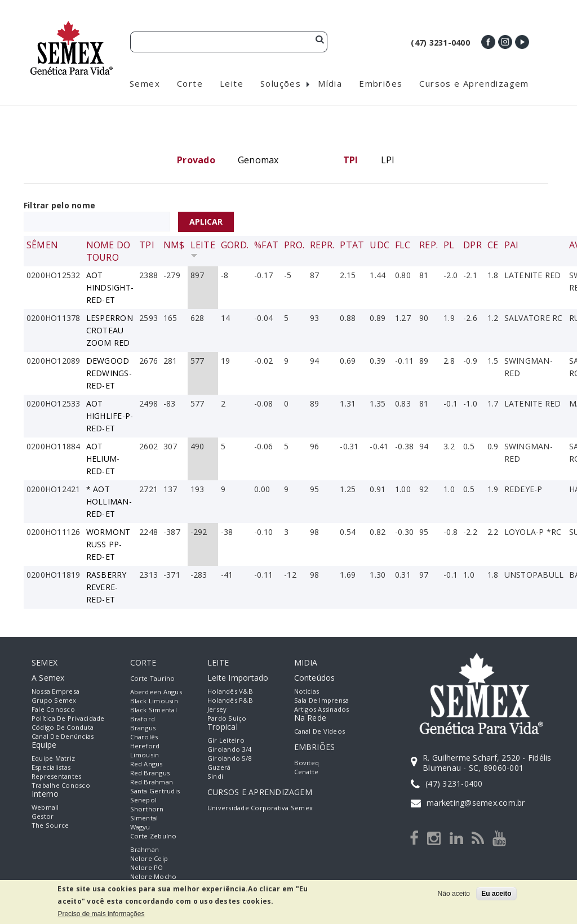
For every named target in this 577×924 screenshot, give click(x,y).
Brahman (145, 849)
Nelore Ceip (149, 858)
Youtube (522, 42)
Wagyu (140, 827)
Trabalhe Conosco (61, 785)
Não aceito (454, 894)
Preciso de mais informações (101, 914)
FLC (403, 245)
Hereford (145, 746)
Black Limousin (154, 701)
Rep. (429, 245)
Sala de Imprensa (322, 700)
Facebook (488, 42)
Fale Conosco (53, 709)
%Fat (266, 245)
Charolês (144, 737)
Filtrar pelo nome (59, 205)
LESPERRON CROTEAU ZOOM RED (110, 330)
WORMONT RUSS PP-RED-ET (108, 544)
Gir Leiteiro (226, 740)
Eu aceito (496, 894)
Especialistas (51, 767)
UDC (380, 245)
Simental (144, 818)
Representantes (56, 776)
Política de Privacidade (68, 718)
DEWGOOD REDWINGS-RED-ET (109, 373)
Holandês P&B (230, 700)
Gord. (235, 245)
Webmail (45, 807)
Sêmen (42, 245)
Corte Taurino (153, 678)
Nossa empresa (56, 691)
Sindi (215, 776)
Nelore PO (147, 867)
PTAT (352, 245)
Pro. (294, 245)
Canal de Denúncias (63, 736)
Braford (143, 719)
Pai (512, 245)
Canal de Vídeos (320, 731)
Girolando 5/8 (229, 758)
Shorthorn (147, 809)
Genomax (258, 160)
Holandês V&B (230, 691)
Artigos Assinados (322, 709)
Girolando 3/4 (229, 749)
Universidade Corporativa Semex (260, 808)
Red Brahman (152, 782)
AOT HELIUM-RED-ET (103, 459)
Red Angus (147, 764)
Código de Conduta (63, 727)
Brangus (143, 728)
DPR (472, 245)
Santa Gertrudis (155, 791)
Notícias (307, 691)
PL (449, 245)
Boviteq (307, 763)
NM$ (174, 245)
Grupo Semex (54, 700)
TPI (147, 245)
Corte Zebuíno (154, 836)
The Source (50, 825)
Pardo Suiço (227, 718)
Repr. (322, 245)
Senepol (144, 800)
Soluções (281, 83)
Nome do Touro (108, 251)
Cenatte (307, 772)
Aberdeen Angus (156, 692)
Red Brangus (150, 773)
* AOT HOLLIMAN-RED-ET (109, 501)
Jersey (217, 709)
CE (493, 245)
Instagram (505, 42)
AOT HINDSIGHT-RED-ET (110, 287)
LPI (388, 160)
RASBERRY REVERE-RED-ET (106, 587)
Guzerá (219, 767)
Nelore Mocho (154, 876)
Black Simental (154, 710)
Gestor (43, 816)
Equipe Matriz (53, 758)
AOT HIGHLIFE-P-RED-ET (110, 416)
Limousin (145, 755)
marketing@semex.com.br (476, 803)
